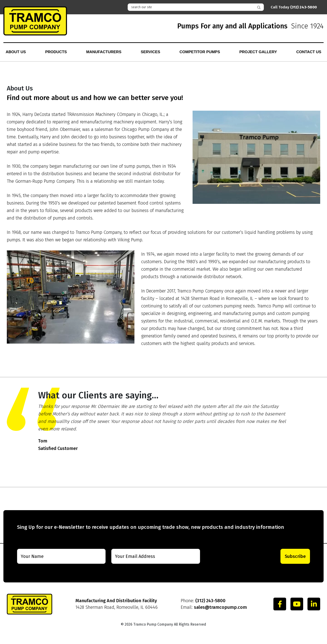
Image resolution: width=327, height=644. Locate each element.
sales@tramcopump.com (220, 607)
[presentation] (235, 556)
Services (151, 52)
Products (56, 52)
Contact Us (309, 52)
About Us (16, 52)
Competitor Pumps (200, 52)
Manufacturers (104, 52)
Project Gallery (258, 52)
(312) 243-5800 (210, 601)
